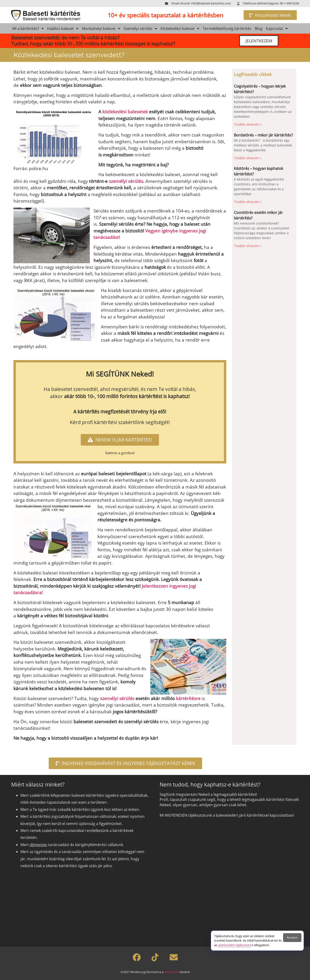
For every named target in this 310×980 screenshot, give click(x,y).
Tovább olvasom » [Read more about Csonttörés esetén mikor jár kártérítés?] (248, 246)
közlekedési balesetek (124, 112)
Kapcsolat (277, 29)
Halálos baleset (63, 29)
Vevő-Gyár (171, 972)
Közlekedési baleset (180, 29)
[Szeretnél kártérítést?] (229, 880)
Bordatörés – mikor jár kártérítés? (263, 135)
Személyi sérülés (140, 29)
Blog (259, 29)
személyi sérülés (126, 181)
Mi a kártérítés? (28, 29)
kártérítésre (188, 698)
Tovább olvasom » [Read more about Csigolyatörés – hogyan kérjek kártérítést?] (248, 124)
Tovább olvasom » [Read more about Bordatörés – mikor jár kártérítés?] (248, 158)
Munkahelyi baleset (101, 29)
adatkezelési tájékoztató (235, 945)
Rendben (292, 937)
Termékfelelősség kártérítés (227, 29)
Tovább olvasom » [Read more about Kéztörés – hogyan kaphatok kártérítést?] (248, 202)
